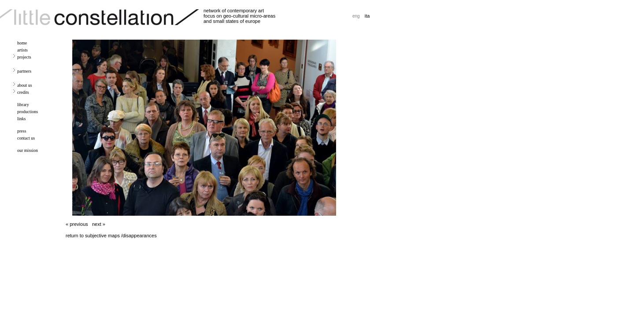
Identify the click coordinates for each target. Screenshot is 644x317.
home (22, 43)
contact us (26, 138)
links (21, 119)
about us (25, 85)
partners (24, 71)
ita (367, 16)
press (22, 131)
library (23, 105)
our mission (28, 150)
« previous (77, 224)
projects (24, 57)
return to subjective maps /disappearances (111, 236)
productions (28, 112)
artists (22, 50)
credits (23, 92)
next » (99, 224)
